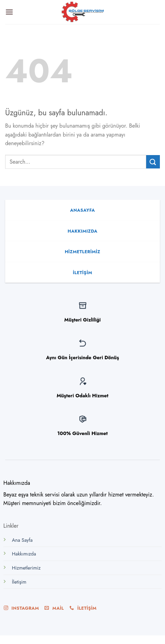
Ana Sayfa (22, 540)
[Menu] (9, 12)
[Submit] (153, 162)
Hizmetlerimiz (26, 568)
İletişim (19, 582)
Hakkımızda (24, 554)
